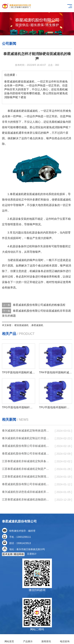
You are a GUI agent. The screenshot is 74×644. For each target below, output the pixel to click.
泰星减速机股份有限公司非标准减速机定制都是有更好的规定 (27, 453)
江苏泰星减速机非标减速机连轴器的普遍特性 (27, 499)
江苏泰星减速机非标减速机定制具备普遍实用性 (27, 461)
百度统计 (32, 554)
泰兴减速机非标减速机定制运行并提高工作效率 (27, 438)
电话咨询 (65, 639)
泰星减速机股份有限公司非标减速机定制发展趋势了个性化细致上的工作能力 (27, 446)
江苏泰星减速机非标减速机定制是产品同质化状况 (27, 469)
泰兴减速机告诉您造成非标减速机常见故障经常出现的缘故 (27, 492)
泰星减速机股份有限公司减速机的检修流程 (39, 305)
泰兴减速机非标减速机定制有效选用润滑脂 (27, 431)
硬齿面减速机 (22, 325)
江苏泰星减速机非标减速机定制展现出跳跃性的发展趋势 (27, 476)
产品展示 (28, 639)
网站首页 (9, 639)
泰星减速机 (37, 325)
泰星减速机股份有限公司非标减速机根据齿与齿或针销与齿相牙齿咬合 (27, 484)
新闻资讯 (46, 639)
